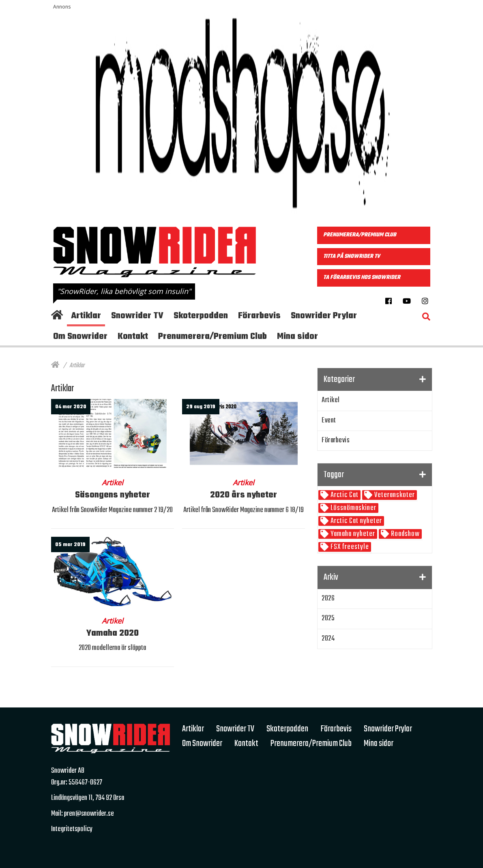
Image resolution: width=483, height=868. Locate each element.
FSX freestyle (349, 547)
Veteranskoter (394, 495)
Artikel (331, 400)
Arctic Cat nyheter (355, 521)
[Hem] (55, 366)
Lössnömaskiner (353, 508)
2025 (328, 618)
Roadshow (405, 534)
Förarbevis (336, 440)
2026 (328, 599)
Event (329, 421)
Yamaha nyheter (352, 534)
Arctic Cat (344, 495)
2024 (328, 639)
